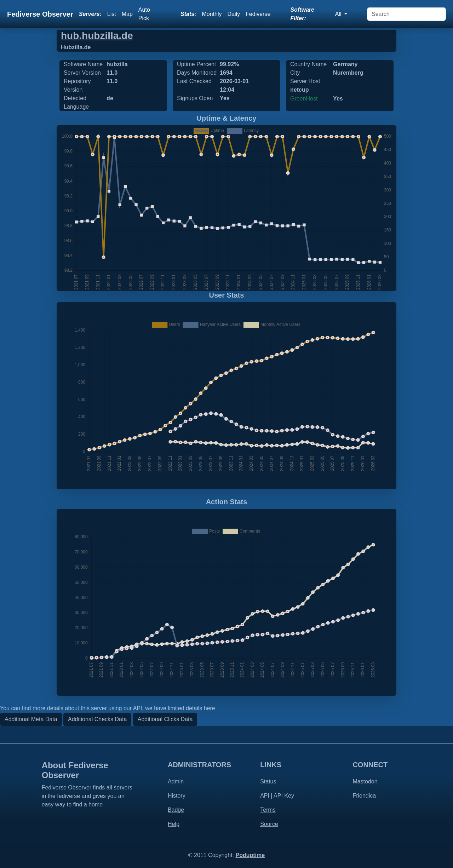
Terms (268, 810)
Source (269, 824)
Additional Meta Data (31, 719)
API (265, 796)
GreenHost (304, 99)
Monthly (212, 14)
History (177, 796)
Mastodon (365, 781)
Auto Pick (144, 14)
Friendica (364, 796)
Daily (234, 14)
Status (268, 781)
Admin (176, 781)
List (112, 14)
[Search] (406, 14)
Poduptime (250, 855)
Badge (176, 810)
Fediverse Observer (40, 14)
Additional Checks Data (97, 719)
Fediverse (258, 14)
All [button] (339, 14)
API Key (284, 796)
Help (174, 824)
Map (127, 14)
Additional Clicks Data (165, 719)
